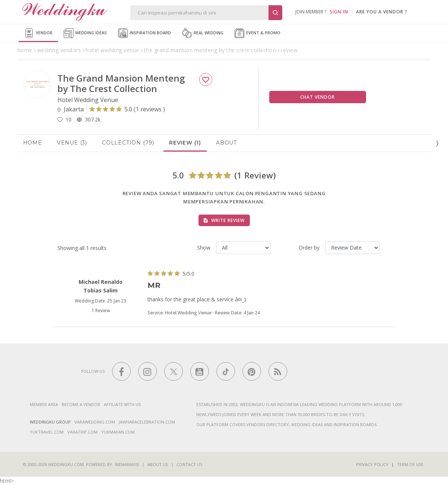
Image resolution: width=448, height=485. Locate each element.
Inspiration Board (144, 33)
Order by (309, 248)
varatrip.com (82, 432)
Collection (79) (128, 143)
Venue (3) (72, 143)
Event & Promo (258, 33)
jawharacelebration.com (147, 422)
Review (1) (185, 143)
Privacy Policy (372, 464)
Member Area (44, 404)
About (226, 143)
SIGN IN (339, 12)
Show (204, 248)
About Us (158, 464)
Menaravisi (127, 464)
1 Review (101, 310)
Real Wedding (203, 33)
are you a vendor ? (382, 12)
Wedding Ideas (85, 33)
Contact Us (189, 464)
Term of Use (410, 464)
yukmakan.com (118, 432)
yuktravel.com (47, 432)
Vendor (38, 33)
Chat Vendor (317, 97)
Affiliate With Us (122, 404)
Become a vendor (81, 404)
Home (33, 143)
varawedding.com (95, 422)
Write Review (224, 220)
